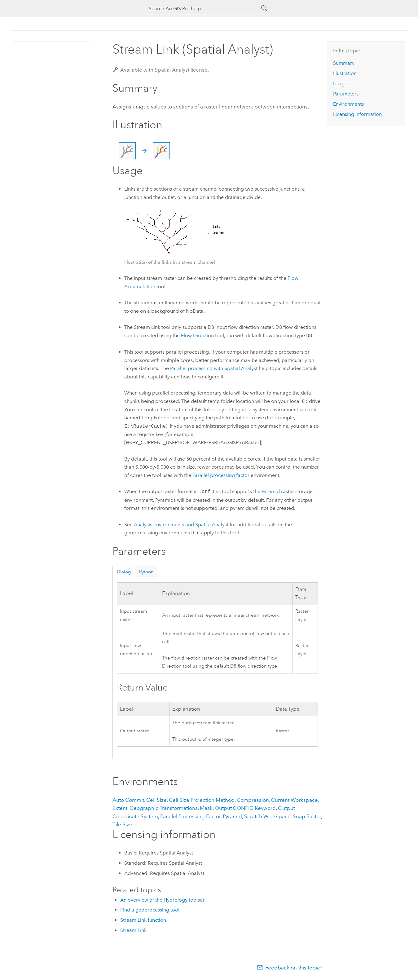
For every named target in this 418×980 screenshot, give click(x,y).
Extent (120, 808)
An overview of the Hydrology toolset (162, 900)
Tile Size (122, 824)
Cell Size (156, 800)
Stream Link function (143, 920)
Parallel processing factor (221, 475)
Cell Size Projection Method (202, 800)
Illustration (345, 73)
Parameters (346, 94)
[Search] (264, 8)
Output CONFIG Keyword (245, 808)
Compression (253, 800)
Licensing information (357, 114)
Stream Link (133, 930)
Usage (340, 84)
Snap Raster (307, 816)
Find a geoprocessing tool (150, 910)
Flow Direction (197, 336)
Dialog (124, 572)
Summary (344, 63)
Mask (206, 808)
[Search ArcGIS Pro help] (203, 9)
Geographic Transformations (164, 808)
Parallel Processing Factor (190, 816)
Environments (348, 104)
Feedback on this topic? (294, 968)
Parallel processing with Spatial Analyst (214, 368)
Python (146, 572)
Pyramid (271, 492)
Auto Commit (128, 800)
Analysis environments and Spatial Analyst (181, 525)
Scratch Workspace (267, 816)
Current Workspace (295, 800)
